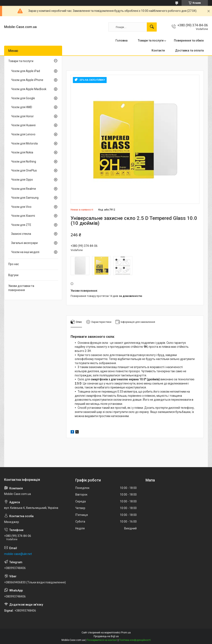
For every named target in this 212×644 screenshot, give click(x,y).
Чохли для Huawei (23, 125)
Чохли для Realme (24, 189)
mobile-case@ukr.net (18, 554)
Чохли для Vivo (21, 207)
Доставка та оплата (189, 50)
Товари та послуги (151, 40)
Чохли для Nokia (22, 152)
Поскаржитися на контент (102, 640)
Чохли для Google (23, 98)
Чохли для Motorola (24, 143)
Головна (122, 40)
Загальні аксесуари (24, 243)
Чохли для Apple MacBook (29, 89)
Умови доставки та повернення (21, 288)
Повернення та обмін (189, 40)
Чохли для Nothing (24, 162)
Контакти (158, 50)
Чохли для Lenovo (23, 134)
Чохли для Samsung (25, 198)
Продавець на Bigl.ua (106, 636)
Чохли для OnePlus (24, 170)
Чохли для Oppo (22, 180)
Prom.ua (126, 633)
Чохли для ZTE (21, 225)
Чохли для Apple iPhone (27, 80)
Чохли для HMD (22, 107)
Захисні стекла (21, 234)
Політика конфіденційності (135, 640)
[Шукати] (152, 27)
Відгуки (13, 275)
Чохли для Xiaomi (23, 216)
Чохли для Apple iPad (26, 71)
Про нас (14, 264)
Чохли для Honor (22, 116)
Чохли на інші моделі (25, 252)
